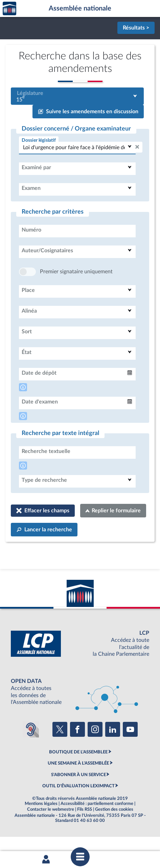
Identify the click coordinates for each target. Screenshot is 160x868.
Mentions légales (41, 824)
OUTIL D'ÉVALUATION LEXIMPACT (78, 806)
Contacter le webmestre (51, 830)
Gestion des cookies (114, 830)
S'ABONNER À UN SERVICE (78, 795)
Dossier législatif (39, 140)
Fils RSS (85, 830)
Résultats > (136, 28)
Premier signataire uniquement (76, 292)
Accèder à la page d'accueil (9, 9)
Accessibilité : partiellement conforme (97, 824)
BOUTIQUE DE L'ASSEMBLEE (78, 772)
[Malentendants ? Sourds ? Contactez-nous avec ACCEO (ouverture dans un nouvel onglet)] (31, 750)
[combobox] (77, 96)
